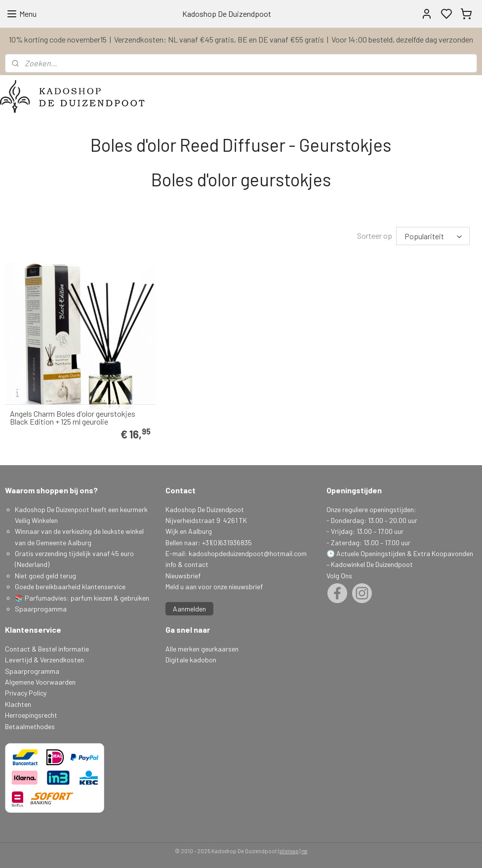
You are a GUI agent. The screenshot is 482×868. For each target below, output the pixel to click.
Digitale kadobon (191, 659)
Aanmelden (189, 608)
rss (304, 850)
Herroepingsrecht (31, 714)
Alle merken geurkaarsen (202, 648)
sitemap (289, 850)
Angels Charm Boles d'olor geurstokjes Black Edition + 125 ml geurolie (73, 417)
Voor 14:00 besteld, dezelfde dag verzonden (402, 39)
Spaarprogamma (41, 608)
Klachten (18, 703)
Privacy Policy (26, 692)
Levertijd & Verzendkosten (44, 659)
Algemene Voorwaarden (40, 681)
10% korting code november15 (58, 39)
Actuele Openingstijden (371, 552)
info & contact (187, 563)
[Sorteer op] (433, 236)
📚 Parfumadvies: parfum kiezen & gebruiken (82, 597)
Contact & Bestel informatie (47, 648)
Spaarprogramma (32, 670)
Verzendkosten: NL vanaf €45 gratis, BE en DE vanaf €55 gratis (219, 39)
